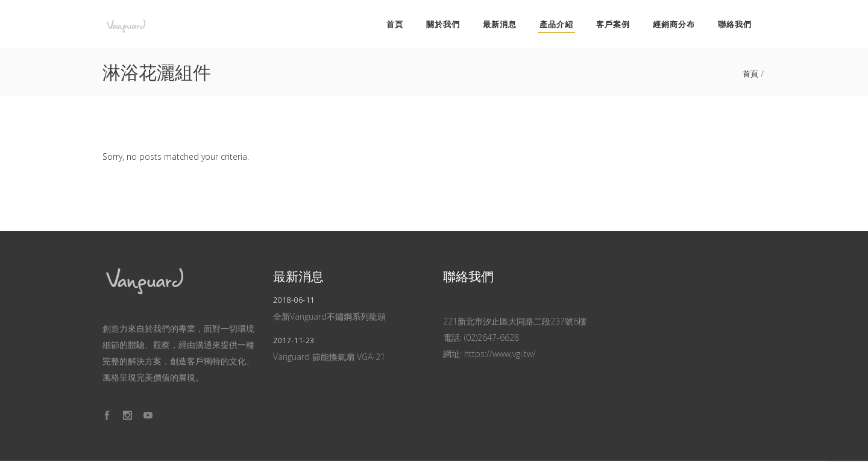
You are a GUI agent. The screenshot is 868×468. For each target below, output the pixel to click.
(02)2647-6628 (492, 337)
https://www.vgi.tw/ (500, 354)
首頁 (751, 74)
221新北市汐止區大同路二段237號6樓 (515, 321)
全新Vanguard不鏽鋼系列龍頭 (329, 316)
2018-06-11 (294, 300)
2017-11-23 (294, 340)
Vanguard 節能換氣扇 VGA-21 (329, 357)
